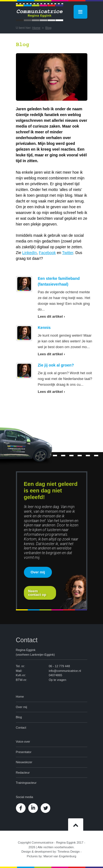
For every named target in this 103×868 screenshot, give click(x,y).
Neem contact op (37, 593)
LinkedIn (30, 253)
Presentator (24, 752)
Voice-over (23, 742)
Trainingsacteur (26, 783)
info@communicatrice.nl (65, 671)
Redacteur (23, 773)
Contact (21, 728)
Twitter (68, 253)
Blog (48, 28)
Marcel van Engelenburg (60, 856)
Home (36, 28)
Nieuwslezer (24, 762)
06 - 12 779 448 (59, 666)
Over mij (38, 572)
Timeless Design (69, 852)
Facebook (47, 253)
